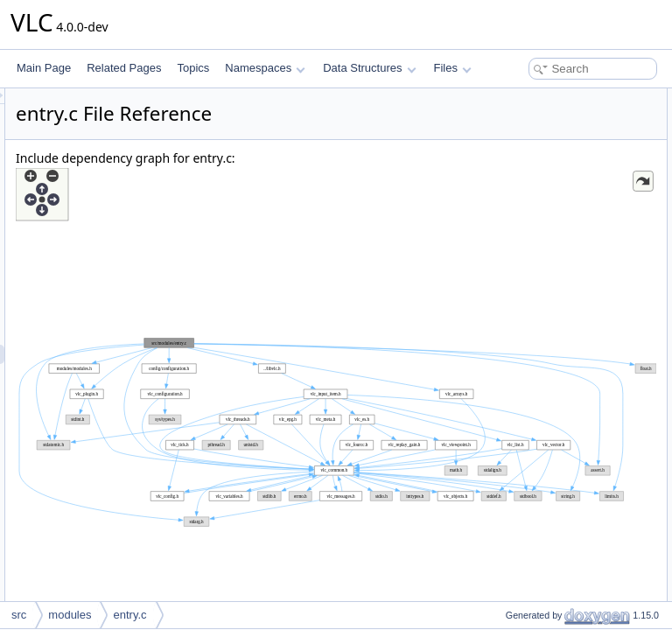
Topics (193, 68)
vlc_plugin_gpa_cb (534, 310)
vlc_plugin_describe (537, 271)
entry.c (129, 615)
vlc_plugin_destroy (534, 213)
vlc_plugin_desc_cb (537, 252)
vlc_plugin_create (532, 194)
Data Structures (369, 68)
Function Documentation (534, 406)
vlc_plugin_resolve (534, 387)
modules (70, 615)
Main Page (44, 68)
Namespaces (265, 68)
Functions (500, 136)
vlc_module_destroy (538, 175)
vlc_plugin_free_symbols (548, 348)
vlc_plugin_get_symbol (544, 367)
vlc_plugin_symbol (534, 117)
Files (453, 68)
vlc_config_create (532, 233)
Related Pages (124, 68)
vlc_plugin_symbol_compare (557, 290)
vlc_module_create (535, 156)
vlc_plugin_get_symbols (546, 329)
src (19, 615)
